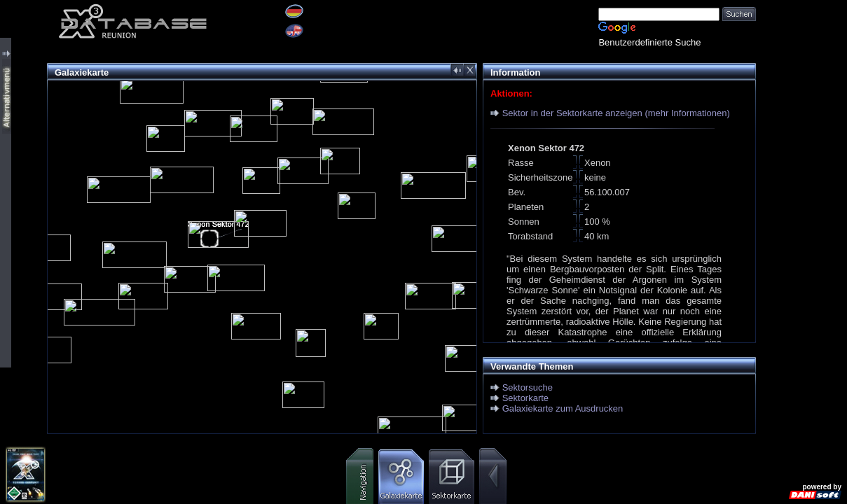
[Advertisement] (801, 210)
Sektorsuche (528, 387)
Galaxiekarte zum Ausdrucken (563, 408)
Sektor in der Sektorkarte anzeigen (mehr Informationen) (616, 113)
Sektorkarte (525, 398)
